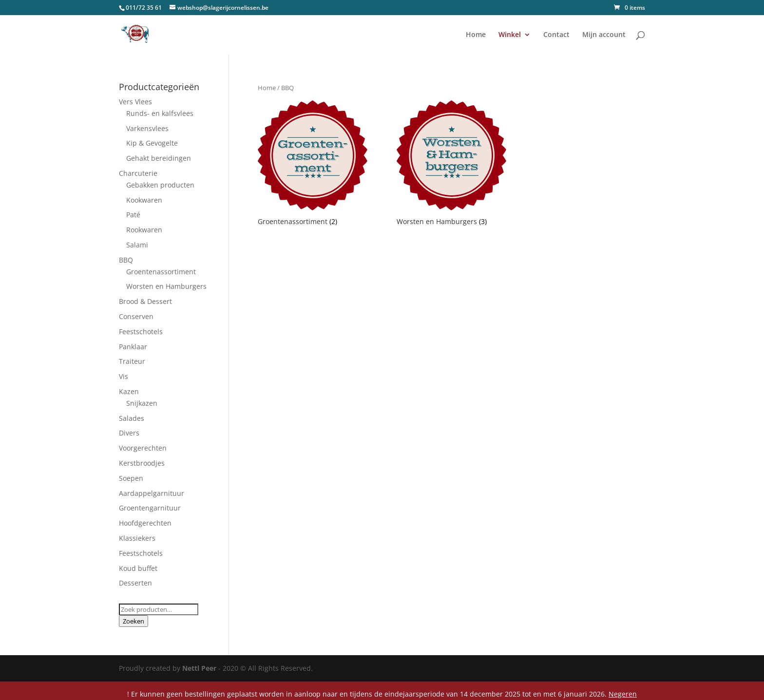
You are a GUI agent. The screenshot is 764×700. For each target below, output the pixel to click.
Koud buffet (138, 568)
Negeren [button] (623, 694)
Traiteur (132, 361)
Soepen (131, 478)
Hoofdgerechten (145, 523)
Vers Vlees (135, 102)
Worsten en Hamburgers (166, 286)
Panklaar (133, 347)
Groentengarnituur (150, 508)
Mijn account (604, 35)
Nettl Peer (199, 668)
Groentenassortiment (161, 272)
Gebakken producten (160, 185)
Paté (133, 215)
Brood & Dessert (145, 301)
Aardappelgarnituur (152, 493)
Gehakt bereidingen (159, 158)
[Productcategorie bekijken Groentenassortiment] (313, 165)
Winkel (510, 35)
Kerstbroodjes (142, 463)
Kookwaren (144, 200)
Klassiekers (137, 538)
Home (476, 35)
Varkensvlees (147, 128)
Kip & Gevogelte (152, 143)
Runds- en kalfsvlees (160, 113)
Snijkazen (142, 403)
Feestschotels (141, 331)
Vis (124, 376)
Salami (137, 245)
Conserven (136, 316)
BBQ (126, 260)
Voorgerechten (143, 448)
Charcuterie (138, 173)
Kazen (129, 391)
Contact (556, 35)
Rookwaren (144, 230)
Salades (132, 418)
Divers (129, 433)
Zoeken (134, 621)
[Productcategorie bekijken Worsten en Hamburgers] (451, 165)
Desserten (135, 583)
